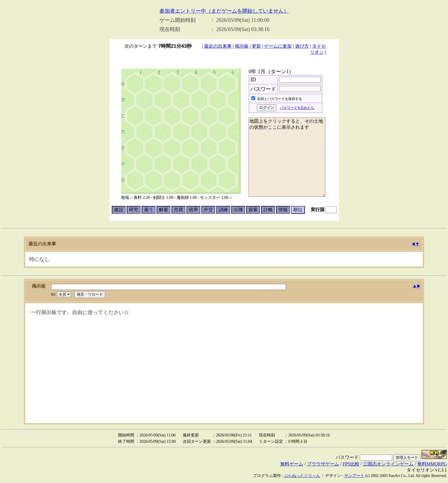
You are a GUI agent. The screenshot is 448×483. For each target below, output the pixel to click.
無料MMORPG (432, 464)
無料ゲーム (292, 464)
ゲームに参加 (278, 46)
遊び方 (302, 46)
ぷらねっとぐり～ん (302, 476)
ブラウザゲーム (323, 464)
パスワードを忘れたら (297, 108)
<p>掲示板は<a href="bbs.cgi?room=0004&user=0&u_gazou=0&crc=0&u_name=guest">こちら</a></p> (224, 363)
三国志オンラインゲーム (388, 464)
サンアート (354, 476)
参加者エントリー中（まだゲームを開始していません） (224, 11)
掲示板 (242, 46)
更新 (256, 46)
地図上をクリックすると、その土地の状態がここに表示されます (287, 157)
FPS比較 (351, 464)
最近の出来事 (218, 46)
